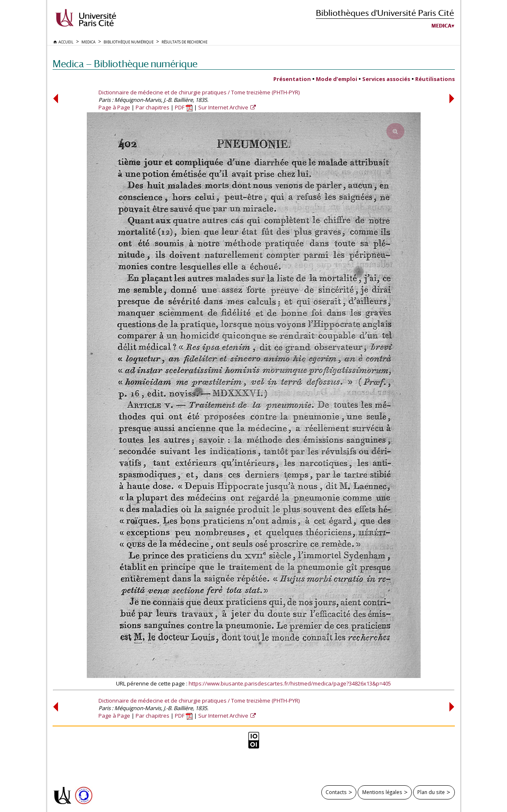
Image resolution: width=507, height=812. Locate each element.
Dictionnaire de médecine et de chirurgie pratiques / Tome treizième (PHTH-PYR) (199, 92)
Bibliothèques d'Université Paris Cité (385, 13)
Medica (441, 26)
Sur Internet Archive (224, 107)
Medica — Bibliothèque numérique (125, 64)
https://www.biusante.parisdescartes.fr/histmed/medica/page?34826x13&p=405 (290, 683)
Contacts (336, 792)
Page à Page (114, 107)
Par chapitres (153, 107)
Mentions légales (382, 792)
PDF (184, 107)
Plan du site (431, 792)
